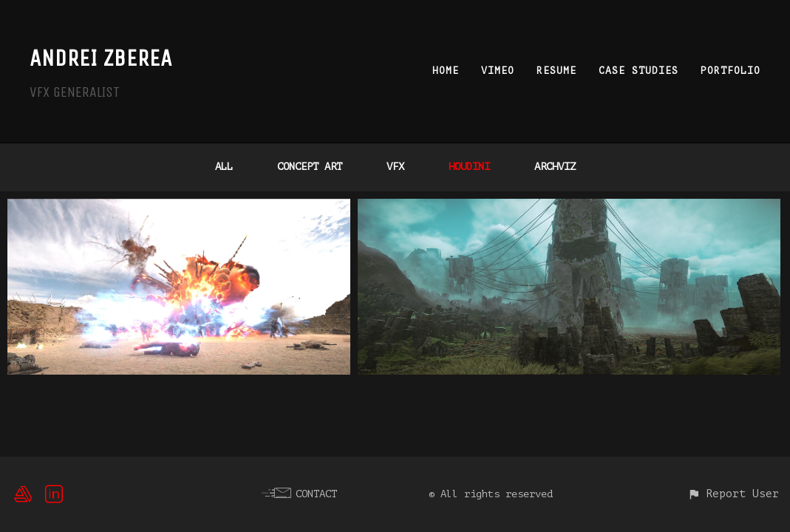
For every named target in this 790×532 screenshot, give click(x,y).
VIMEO (498, 71)
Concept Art (310, 167)
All (224, 167)
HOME (446, 71)
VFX (395, 167)
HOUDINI (469, 167)
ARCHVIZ (555, 167)
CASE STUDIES (639, 71)
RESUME (556, 71)
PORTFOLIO (731, 71)
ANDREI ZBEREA (101, 58)
